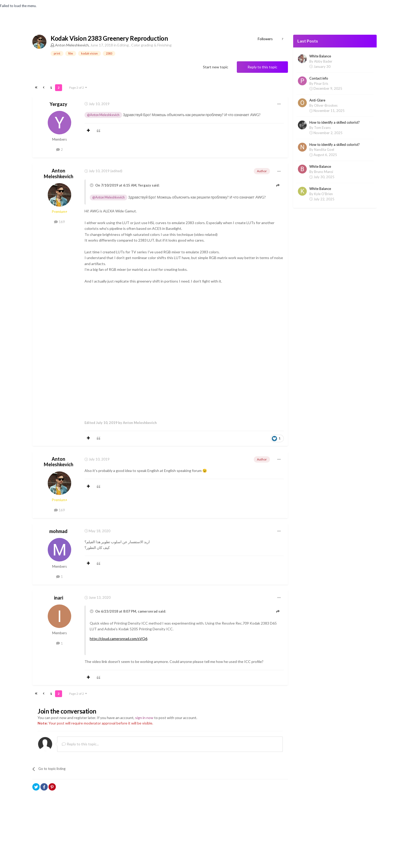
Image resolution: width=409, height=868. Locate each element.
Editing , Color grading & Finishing (145, 45)
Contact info (319, 78)
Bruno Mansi (324, 172)
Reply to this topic (262, 67)
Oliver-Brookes (326, 105)
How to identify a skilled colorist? (335, 122)
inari (59, 597)
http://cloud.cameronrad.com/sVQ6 (119, 637)
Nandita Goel (324, 149)
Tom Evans (322, 128)
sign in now (144, 717)
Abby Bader (323, 61)
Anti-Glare (317, 100)
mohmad (58, 530)
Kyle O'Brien (323, 194)
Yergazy (58, 103)
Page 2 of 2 (78, 86)
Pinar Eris (321, 83)
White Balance (320, 56)
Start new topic (216, 67)
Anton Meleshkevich (72, 45)
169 (59, 221)
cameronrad (148, 610)
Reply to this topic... (80, 743)
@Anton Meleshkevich (103, 114)
